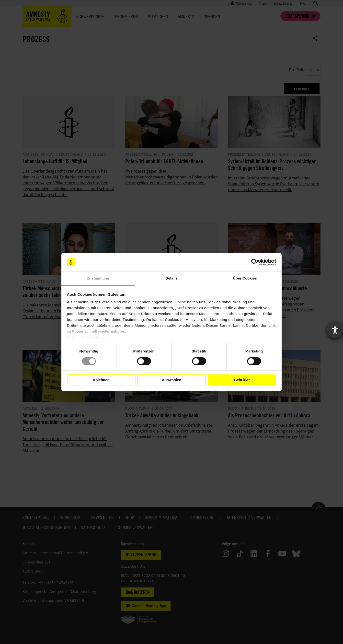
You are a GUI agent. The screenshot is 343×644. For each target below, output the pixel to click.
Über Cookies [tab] (245, 278)
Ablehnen (101, 380)
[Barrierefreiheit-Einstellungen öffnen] (335, 330)
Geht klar (242, 380)
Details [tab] (171, 278)
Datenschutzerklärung (88, 337)
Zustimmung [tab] (98, 278)
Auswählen (171, 380)
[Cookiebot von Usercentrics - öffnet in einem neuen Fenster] (255, 262)
